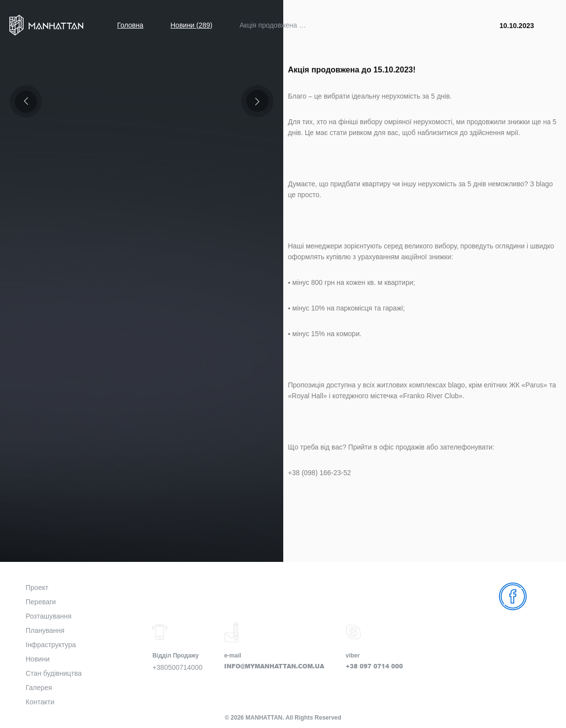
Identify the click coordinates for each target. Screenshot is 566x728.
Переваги (41, 602)
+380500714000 (177, 667)
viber (353, 656)
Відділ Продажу (175, 656)
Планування (45, 630)
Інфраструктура (51, 645)
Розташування (49, 616)
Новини (38, 659)
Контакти (40, 702)
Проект (37, 588)
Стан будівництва (54, 673)
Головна (130, 25)
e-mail (233, 656)
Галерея (39, 688)
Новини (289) (191, 25)
